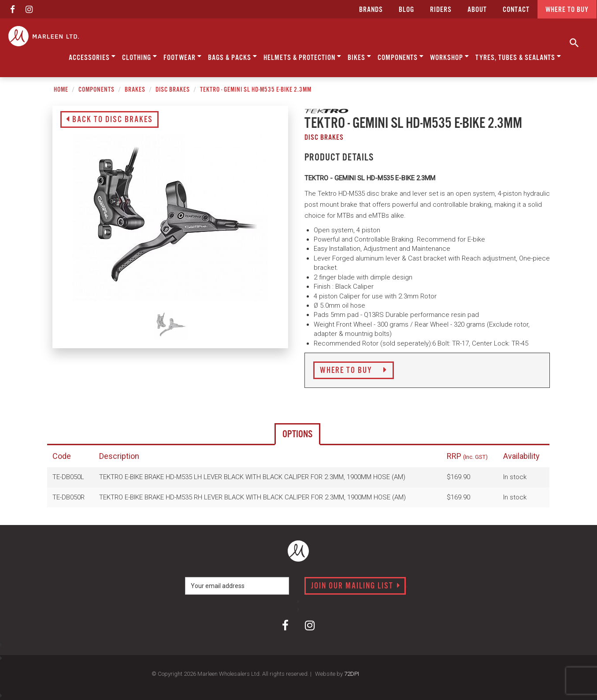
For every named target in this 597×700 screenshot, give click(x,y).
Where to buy (567, 10)
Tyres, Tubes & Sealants (518, 57)
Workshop (450, 57)
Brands (371, 10)
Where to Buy (354, 371)
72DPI (352, 674)
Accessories (92, 57)
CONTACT (516, 10)
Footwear (183, 57)
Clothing (140, 57)
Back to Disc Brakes (109, 120)
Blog (406, 10)
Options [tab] (297, 434)
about (477, 10)
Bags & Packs (233, 57)
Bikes (360, 57)
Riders (441, 10)
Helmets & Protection (302, 57)
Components (401, 57)
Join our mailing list (356, 586)
